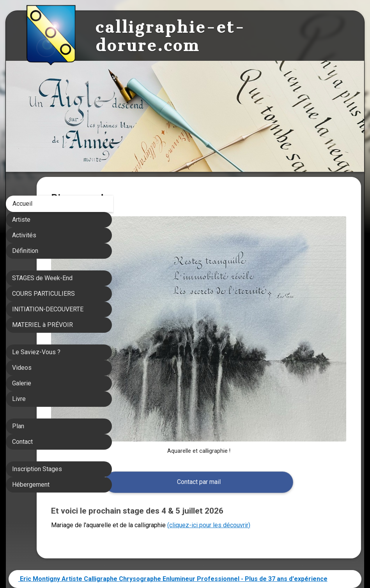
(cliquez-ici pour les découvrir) (286, 467)
